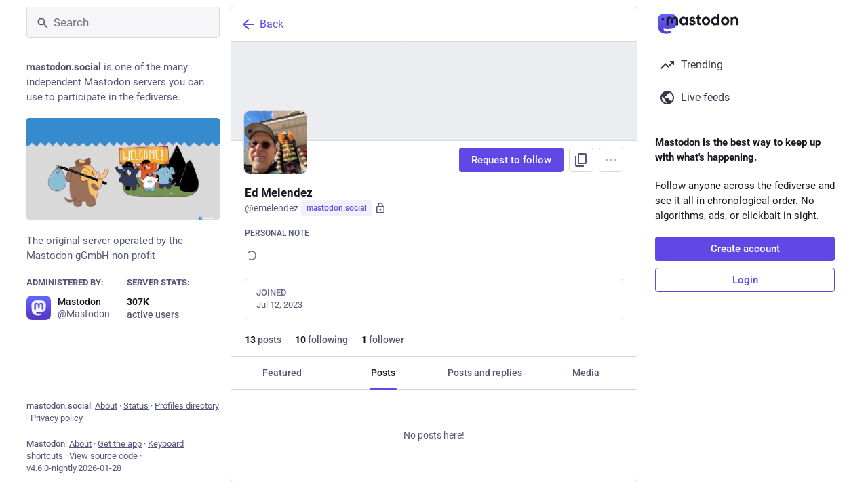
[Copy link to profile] (581, 160)
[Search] (123, 22)
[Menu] (611, 160)
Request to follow (511, 160)
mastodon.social (336, 208)
